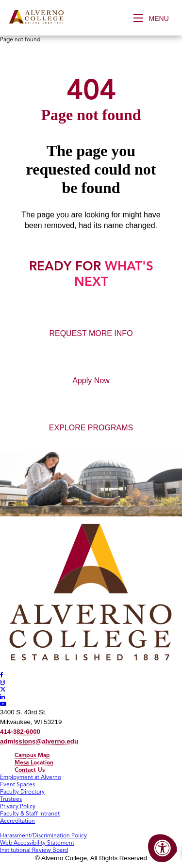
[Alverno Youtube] (3, 704)
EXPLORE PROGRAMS (91, 428)
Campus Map (32, 755)
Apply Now (91, 381)
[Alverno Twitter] (3, 689)
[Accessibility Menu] (163, 849)
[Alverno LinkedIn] (2, 697)
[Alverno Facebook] (2, 675)
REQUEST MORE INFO (91, 333)
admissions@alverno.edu (39, 741)
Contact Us (30, 770)
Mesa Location (34, 762)
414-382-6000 (20, 732)
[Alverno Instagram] (2, 682)
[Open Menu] (154, 18)
